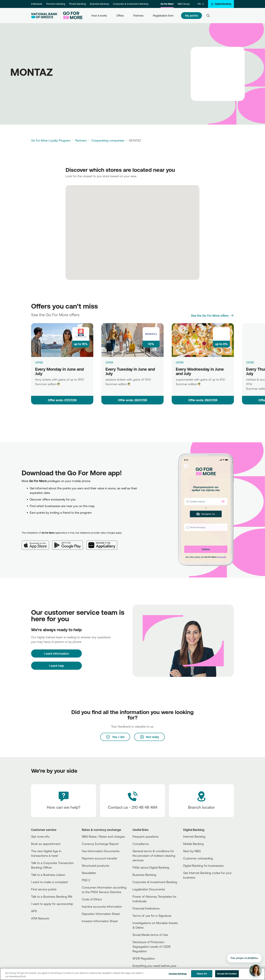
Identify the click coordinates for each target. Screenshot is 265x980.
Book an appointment (46, 844)
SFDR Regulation (144, 958)
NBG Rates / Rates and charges (103, 836)
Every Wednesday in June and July (200, 371)
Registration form (163, 16)
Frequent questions (146, 836)
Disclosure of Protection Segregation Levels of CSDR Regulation (152, 947)
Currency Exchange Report (100, 844)
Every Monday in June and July (59, 371)
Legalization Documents (149, 889)
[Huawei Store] (196, 892)
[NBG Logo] (44, 16)
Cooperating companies (108, 140)
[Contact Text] (132, 801)
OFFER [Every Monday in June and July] (39, 363)
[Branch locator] (201, 801)
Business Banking (99, 4)
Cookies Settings (178, 976)
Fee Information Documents (101, 851)
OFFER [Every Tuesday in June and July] (109, 363)
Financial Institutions (146, 908)
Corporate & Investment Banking (131, 4)
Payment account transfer (100, 858)
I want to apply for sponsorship (52, 904)
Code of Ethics (92, 899)
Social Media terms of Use (150, 935)
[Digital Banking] (221, 4)
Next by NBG (192, 851)
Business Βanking (144, 875)
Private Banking (77, 4)
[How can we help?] (64, 801)
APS (34, 911)
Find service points (44, 889)
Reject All (202, 976)
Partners (138, 16)
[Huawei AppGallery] (104, 542)
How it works (99, 16)
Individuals (37, 4)
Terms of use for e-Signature (152, 916)
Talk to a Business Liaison (48, 875)
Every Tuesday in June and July (130, 371)
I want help (57, 666)
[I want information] (56, 654)
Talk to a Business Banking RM (52, 896)
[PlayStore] (196, 889)
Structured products (95, 866)
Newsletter (89, 873)
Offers (120, 16)
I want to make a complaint (50, 882)
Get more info (40, 836)
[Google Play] (69, 542)
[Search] (208, 16)
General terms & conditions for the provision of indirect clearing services (154, 856)
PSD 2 (86, 880)
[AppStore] (196, 887)
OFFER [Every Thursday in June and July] (250, 363)
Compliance (141, 844)
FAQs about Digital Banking (151, 867)
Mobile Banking (193, 844)
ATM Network (40, 918)
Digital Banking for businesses (203, 866)
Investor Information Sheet (100, 921)
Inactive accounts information (102, 906)
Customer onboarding (198, 858)
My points (191, 15)
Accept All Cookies (227, 976)
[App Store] (37, 542)
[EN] (201, 4)
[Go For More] (71, 16)
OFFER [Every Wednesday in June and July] (180, 363)
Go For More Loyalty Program (51, 140)
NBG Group (184, 4)
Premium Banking (56, 4)
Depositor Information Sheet (101, 914)
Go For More (167, 4)
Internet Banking (194, 836)
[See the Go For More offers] (212, 316)
